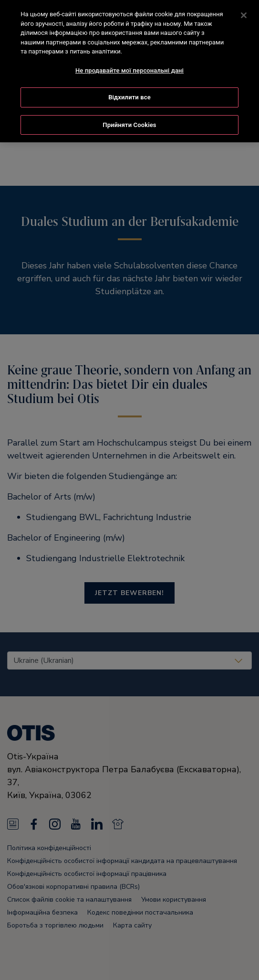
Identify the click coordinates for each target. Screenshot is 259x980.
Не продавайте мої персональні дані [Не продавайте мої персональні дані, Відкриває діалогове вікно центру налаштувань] (129, 69)
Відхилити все (129, 96)
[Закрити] (244, 14)
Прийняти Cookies (129, 123)
